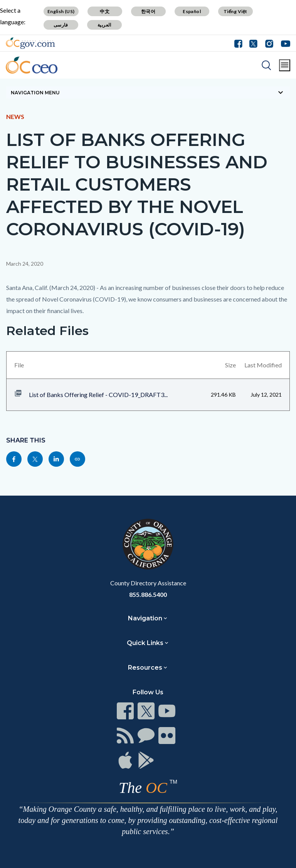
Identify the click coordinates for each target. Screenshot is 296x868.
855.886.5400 (148, 594)
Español (192, 11)
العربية (104, 25)
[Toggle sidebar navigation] (148, 92)
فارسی (61, 25)
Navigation (145, 618)
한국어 (148, 11)
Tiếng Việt (235, 11)
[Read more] (30, 43)
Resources (145, 668)
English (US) (61, 11)
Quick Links (145, 643)
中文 (105, 11)
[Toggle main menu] (285, 65)
